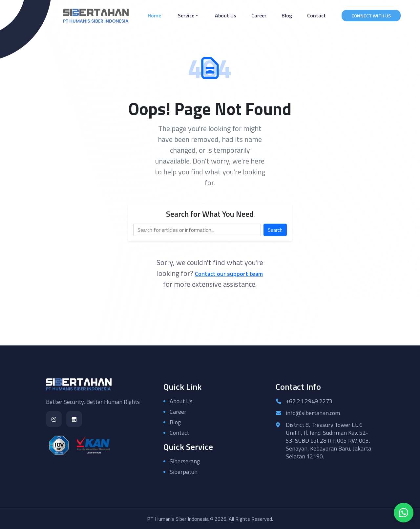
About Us (226, 15)
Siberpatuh (184, 472)
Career (259, 15)
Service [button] (186, 15)
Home (156, 15)
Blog (287, 15)
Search (275, 230)
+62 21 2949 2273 (309, 401)
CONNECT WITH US (371, 16)
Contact (316, 15)
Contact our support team (229, 274)
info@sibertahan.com (313, 413)
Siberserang (185, 461)
